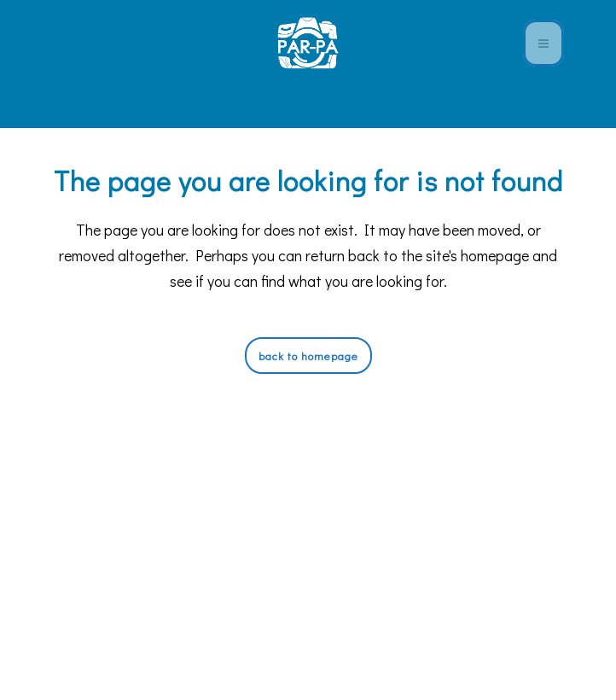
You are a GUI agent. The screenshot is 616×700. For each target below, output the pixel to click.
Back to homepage (308, 356)
